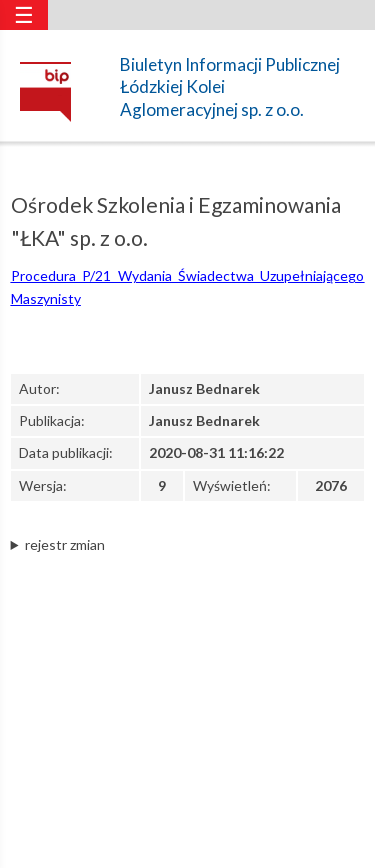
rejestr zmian (65, 544)
